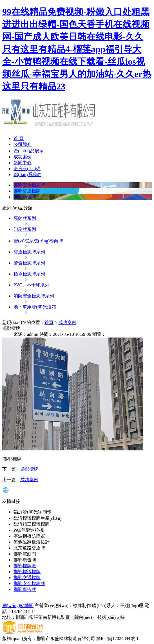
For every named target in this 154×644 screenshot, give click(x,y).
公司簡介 (23, 144)
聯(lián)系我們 (27, 175)
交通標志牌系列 (29, 252)
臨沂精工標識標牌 (32, 524)
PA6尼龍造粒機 (29, 530)
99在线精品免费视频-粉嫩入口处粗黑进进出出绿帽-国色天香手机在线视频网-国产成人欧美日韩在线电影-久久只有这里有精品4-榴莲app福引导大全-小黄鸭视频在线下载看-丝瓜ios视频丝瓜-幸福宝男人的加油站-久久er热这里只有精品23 (77, 49)
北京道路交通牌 (29, 548)
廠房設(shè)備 (27, 169)
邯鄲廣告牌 (25, 197)
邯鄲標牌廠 (25, 566)
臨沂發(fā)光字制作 (33, 512)
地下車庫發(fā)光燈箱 (35, 307)
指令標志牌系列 (29, 274)
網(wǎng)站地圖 (18, 605)
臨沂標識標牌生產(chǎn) (38, 518)
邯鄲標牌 (29, 469)
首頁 (49, 322)
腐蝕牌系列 (25, 218)
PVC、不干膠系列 (31, 285)
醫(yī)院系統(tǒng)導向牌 (38, 241)
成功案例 (23, 157)
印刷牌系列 (25, 229)
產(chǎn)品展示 (29, 151)
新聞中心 (23, 163)
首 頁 (19, 138)
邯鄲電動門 (25, 554)
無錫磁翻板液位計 (32, 542)
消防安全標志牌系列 (34, 296)
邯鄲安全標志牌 (29, 185)
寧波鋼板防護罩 (29, 536)
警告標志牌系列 (29, 263)
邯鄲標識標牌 (27, 572)
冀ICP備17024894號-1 (117, 638)
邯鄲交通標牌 (27, 191)
